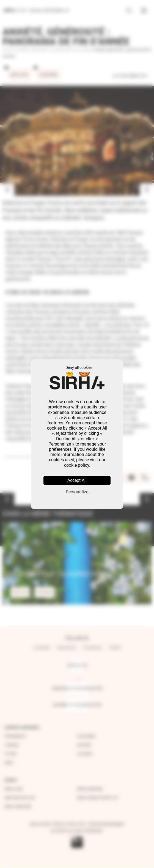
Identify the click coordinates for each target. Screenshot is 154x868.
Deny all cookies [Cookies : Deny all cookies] (79, 368)
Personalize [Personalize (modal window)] (77, 492)
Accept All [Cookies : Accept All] (77, 480)
